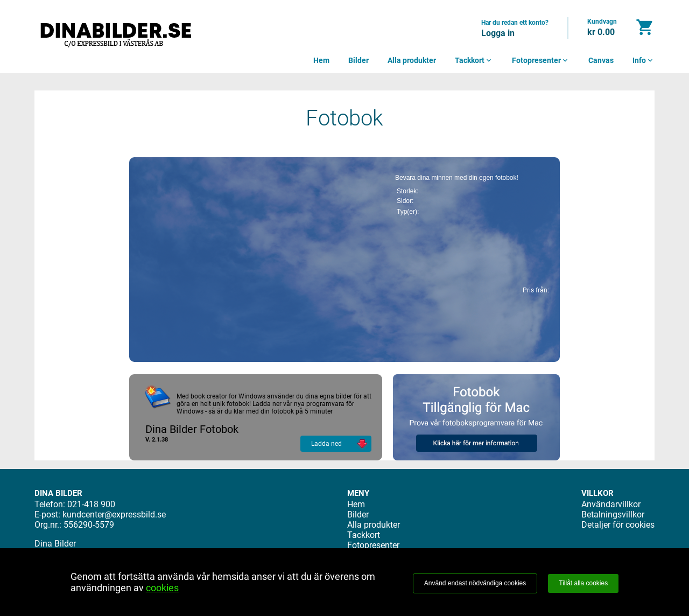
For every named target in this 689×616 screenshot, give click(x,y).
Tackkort (474, 60)
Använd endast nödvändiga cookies (475, 583)
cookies (162, 588)
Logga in (498, 33)
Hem (321, 60)
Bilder (358, 60)
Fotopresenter (541, 60)
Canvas (601, 60)
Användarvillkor (611, 504)
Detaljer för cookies (618, 525)
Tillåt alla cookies (583, 583)
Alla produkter (412, 60)
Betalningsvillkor (613, 514)
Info (644, 60)
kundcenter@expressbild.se (114, 514)
